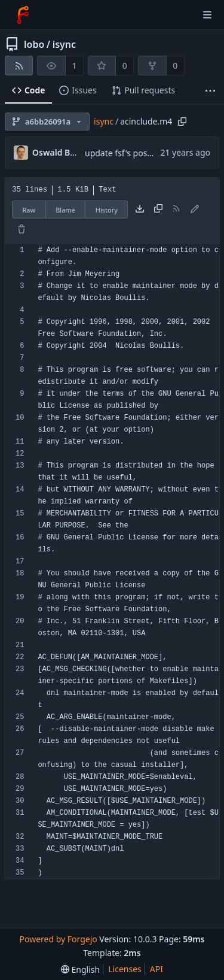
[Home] (23, 15)
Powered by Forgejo (58, 939)
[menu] (80, 970)
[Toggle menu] (207, 15)
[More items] (210, 91)
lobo (34, 44)
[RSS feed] (19, 66)
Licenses (125, 969)
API (157, 969)
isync (64, 44)
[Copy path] (182, 122)
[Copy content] (158, 210)
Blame (65, 210)
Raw (29, 210)
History (107, 210)
